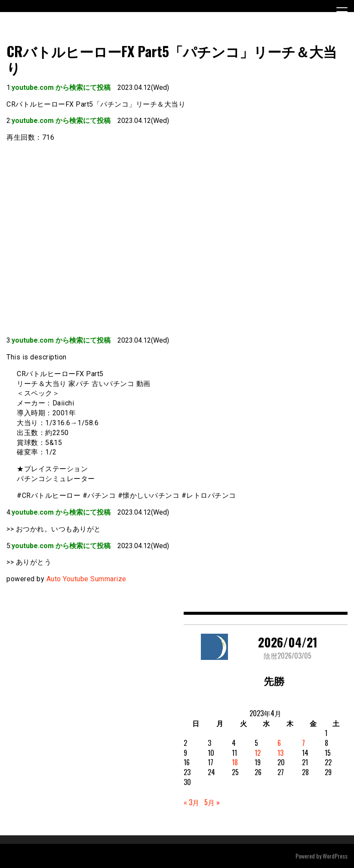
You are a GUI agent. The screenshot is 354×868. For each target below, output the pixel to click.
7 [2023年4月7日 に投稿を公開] (303, 743)
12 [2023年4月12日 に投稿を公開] (258, 753)
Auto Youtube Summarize (86, 579)
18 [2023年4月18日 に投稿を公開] (235, 762)
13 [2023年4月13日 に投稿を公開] (280, 753)
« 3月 (191, 802)
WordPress (335, 856)
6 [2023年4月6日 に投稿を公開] (279, 743)
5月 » (212, 802)
